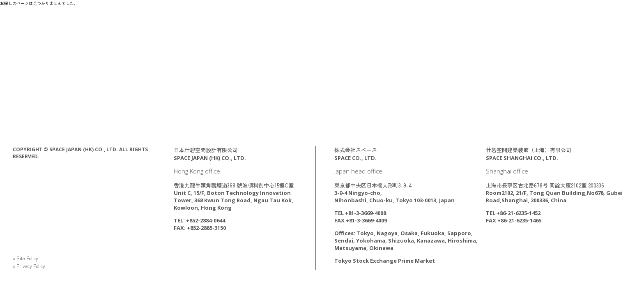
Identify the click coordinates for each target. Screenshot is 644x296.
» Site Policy (27, 258)
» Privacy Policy (31, 266)
